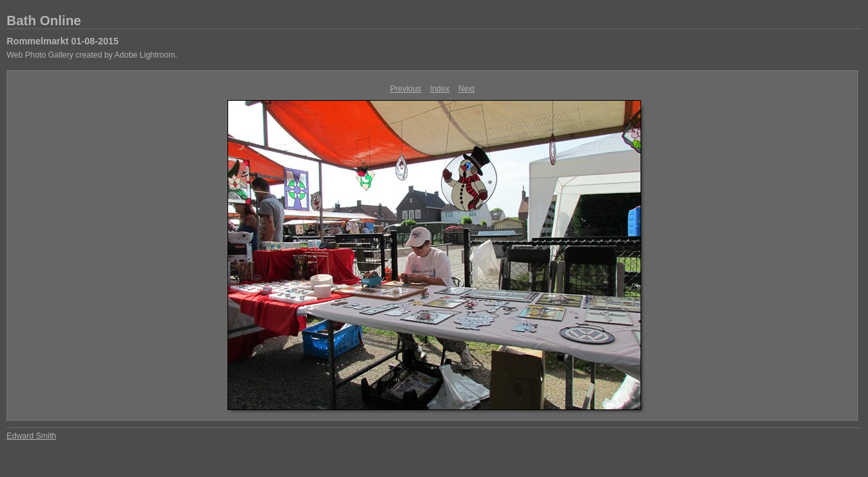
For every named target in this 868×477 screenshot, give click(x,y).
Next (466, 89)
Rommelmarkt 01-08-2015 (63, 41)
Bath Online (44, 21)
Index (439, 89)
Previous (405, 89)
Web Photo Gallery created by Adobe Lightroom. (92, 55)
